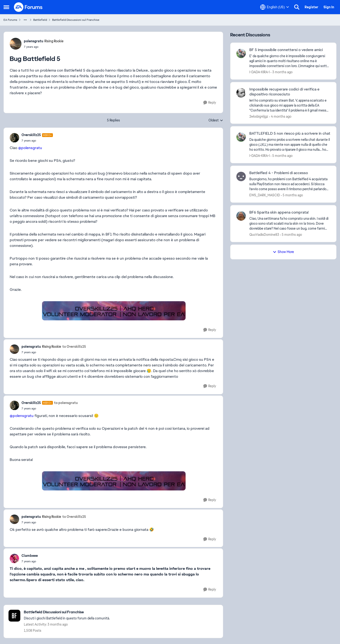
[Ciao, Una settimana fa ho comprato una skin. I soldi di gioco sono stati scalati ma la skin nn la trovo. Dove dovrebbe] (290, 224)
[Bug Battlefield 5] (37, 141)
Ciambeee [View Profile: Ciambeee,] (30, 556)
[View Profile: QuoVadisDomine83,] (241, 216)
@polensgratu (30, 148)
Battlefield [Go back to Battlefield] (40, 20)
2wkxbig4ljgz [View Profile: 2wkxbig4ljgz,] (259, 116)
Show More (283, 252)
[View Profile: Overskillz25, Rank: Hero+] (14, 138)
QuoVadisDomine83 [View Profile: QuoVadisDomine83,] (264, 235)
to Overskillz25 (74, 347)
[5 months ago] (282, 156)
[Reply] (210, 103)
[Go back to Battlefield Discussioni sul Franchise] (67, 612)
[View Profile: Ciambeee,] (14, 558)
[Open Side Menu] (6, 7)
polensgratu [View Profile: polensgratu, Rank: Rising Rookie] (34, 41)
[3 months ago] (282, 72)
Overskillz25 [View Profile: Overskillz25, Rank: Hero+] (31, 135)
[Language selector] (275, 7)
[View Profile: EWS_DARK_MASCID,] (241, 176)
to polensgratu (66, 403)
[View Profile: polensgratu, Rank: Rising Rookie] (16, 44)
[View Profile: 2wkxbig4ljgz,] (241, 93)
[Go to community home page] (28, 7)
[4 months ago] (280, 116)
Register (311, 7)
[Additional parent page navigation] (25, 20)
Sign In (329, 7)
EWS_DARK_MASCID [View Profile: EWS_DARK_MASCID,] (265, 195)
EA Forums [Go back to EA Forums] (10, 20)
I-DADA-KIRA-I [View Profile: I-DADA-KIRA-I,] (259, 72)
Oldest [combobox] (216, 120)
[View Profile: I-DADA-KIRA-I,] (241, 53)
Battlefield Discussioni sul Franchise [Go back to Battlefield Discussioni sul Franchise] (76, 20)
